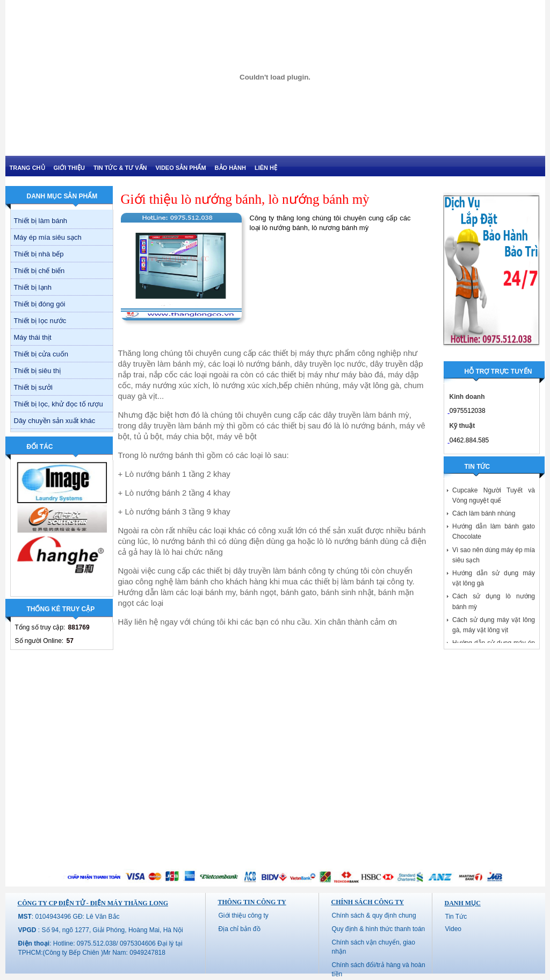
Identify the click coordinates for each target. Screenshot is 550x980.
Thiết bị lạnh (33, 287)
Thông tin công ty (252, 902)
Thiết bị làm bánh (41, 221)
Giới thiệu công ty (244, 915)
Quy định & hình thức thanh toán (379, 929)
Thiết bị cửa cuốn (41, 354)
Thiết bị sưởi (34, 387)
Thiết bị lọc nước (40, 321)
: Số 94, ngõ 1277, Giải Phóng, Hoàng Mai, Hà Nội (101, 930)
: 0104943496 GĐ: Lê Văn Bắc (69, 917)
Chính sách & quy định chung (374, 915)
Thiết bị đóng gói (40, 304)
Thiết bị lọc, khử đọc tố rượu (59, 404)
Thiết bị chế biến (39, 271)
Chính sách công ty (368, 902)
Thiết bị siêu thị (37, 371)
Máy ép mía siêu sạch (48, 237)
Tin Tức (456, 917)
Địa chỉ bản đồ (240, 929)
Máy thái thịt (33, 337)
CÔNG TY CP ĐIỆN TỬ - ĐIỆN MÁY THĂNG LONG (93, 903)
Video (453, 929)
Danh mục (463, 903)
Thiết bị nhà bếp (39, 254)
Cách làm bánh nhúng (484, 516)
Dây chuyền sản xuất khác (55, 421)
